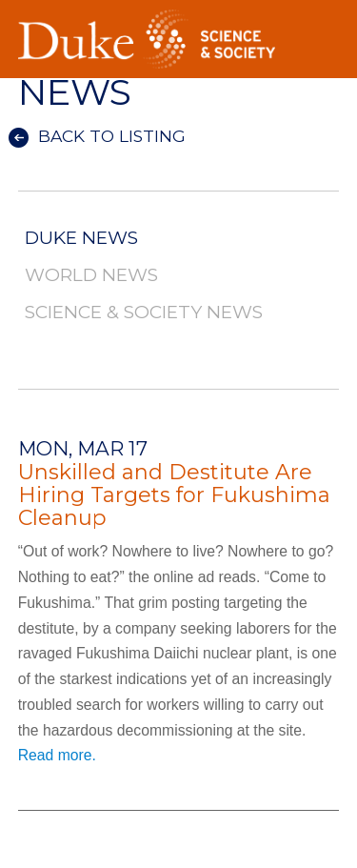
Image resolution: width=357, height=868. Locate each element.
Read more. (57, 755)
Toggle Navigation (325, 18)
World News (91, 276)
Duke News (81, 239)
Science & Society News (144, 313)
